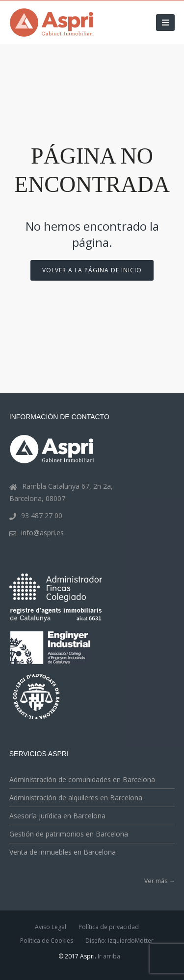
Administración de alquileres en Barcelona (76, 798)
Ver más (159, 881)
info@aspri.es (42, 533)
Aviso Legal (51, 927)
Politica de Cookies (47, 941)
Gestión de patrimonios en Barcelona (69, 834)
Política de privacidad (109, 927)
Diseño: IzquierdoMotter (119, 941)
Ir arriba (109, 956)
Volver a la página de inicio (92, 270)
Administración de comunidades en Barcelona (82, 779)
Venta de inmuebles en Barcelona (63, 852)
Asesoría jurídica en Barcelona (57, 816)
